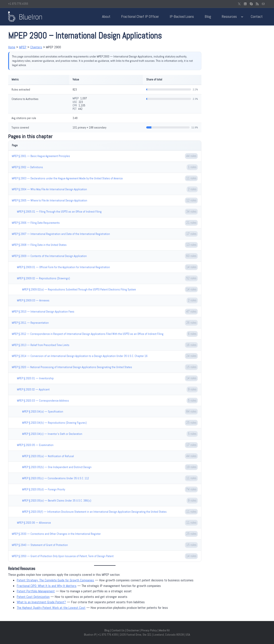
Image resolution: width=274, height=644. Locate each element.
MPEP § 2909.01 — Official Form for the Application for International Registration (63, 267)
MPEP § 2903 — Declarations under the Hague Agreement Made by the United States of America (67, 178)
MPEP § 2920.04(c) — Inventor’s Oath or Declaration (52, 434)
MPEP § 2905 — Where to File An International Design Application (49, 200)
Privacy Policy (149, 630)
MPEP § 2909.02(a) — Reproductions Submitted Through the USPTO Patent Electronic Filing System (79, 289)
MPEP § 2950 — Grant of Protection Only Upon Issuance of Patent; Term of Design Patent (63, 556)
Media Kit (164, 630)
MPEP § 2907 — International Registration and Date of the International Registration (61, 234)
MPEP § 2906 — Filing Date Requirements (36, 223)
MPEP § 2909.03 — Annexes (33, 300)
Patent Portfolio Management (36, 591)
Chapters (36, 47)
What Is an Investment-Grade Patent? (41, 602)
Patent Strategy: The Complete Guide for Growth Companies (55, 580)
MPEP (23, 47)
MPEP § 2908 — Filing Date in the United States (39, 245)
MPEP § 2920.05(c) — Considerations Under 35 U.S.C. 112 (56, 478)
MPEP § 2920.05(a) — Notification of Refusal (48, 456)
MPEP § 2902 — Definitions (27, 167)
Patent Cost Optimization (33, 597)
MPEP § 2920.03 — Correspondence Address (43, 401)
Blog (107, 630)
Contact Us (118, 630)
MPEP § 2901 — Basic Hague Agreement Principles (41, 156)
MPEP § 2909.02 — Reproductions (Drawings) (43, 278)
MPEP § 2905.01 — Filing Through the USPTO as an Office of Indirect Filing (59, 212)
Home (12, 47)
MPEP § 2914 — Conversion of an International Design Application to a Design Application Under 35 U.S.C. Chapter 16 (80, 356)
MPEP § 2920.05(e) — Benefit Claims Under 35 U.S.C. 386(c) (57, 501)
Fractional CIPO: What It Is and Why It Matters (47, 586)
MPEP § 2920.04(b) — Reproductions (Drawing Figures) (54, 423)
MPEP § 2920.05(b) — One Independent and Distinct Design (57, 467)
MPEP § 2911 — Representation (30, 323)
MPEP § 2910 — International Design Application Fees (43, 312)
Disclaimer (133, 630)
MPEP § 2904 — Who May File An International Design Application (49, 189)
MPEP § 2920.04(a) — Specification (43, 412)
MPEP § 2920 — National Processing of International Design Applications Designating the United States (72, 367)
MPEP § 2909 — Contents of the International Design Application (49, 256)
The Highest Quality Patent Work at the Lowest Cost (51, 608)
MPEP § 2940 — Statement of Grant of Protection (40, 545)
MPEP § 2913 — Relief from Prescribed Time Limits (41, 345)
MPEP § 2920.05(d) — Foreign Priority (44, 489)
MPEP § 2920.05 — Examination (35, 445)
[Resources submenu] (242, 17)
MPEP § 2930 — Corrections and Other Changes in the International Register (56, 534)
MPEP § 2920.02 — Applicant (33, 389)
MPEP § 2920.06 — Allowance (34, 523)
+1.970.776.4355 (18, 4)
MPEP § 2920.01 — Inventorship (35, 378)
